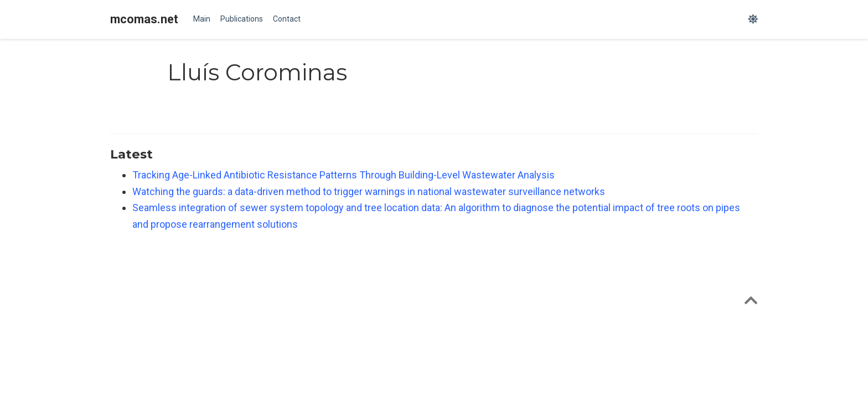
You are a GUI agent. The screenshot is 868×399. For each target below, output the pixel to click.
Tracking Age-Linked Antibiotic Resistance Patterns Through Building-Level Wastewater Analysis (343, 175)
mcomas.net (144, 19)
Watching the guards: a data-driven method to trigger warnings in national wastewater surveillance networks (369, 191)
